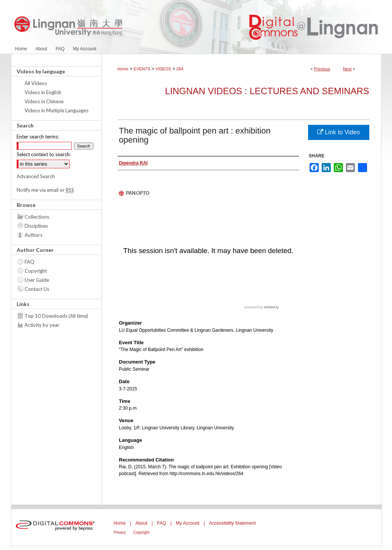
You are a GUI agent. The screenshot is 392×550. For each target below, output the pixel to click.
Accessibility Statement (232, 523)
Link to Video (339, 132)
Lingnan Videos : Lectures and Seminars (267, 91)
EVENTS (142, 69)
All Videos (36, 83)
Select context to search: (44, 154)
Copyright (36, 271)
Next (347, 69)
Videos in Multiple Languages (57, 110)
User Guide (37, 280)
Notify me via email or (45, 190)
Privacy (120, 532)
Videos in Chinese (44, 101)
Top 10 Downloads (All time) (56, 316)
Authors (33, 235)
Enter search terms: (38, 137)
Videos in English (43, 92)
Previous (322, 69)
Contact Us (37, 289)
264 (180, 69)
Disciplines (36, 226)
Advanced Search (36, 176)
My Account (187, 523)
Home (123, 69)
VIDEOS (163, 69)
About (141, 523)
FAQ (29, 262)
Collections (37, 217)
